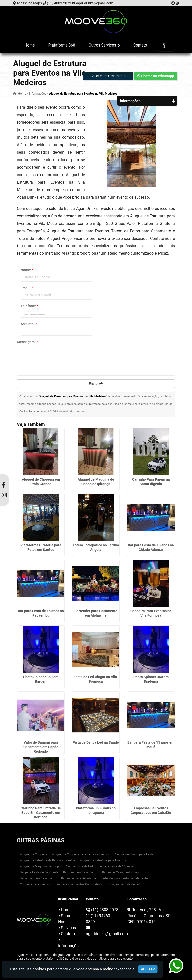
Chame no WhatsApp (156, 76)
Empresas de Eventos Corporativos (79, 884)
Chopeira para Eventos (35, 884)
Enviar (96, 384)
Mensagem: (27, 342)
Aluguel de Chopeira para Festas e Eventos (81, 854)
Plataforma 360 (62, 45)
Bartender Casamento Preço (121, 872)
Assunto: (29, 324)
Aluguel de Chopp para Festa (134, 854)
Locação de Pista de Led (124, 884)
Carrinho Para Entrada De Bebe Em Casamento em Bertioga (41, 813)
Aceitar (148, 969)
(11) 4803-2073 (59, 3)
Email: (27, 288)
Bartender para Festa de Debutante (124, 878)
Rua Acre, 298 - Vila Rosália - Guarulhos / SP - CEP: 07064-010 (150, 916)
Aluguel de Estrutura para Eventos (103, 860)
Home (30, 45)
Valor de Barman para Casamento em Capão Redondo (41, 747)
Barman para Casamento (80, 872)
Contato (140, 45)
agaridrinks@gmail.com (95, 3)
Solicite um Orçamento (108, 76)
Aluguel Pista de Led (79, 866)
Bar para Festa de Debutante (39, 872)
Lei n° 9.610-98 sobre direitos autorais (63, 411)
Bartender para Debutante (79, 878)
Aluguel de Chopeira (34, 854)
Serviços (68, 928)
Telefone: (29, 306)
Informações (69, 946)
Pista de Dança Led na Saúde (96, 742)
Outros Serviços (104, 45)
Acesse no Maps (29, 3)
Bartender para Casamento (38, 878)
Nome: (27, 270)
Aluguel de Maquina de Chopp (40, 866)
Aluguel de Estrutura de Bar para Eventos (48, 860)
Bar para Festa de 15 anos (115, 866)
